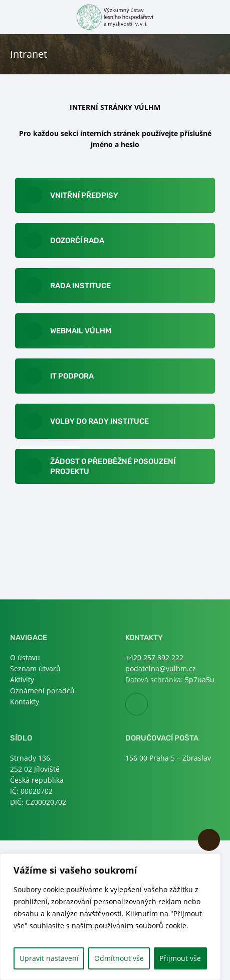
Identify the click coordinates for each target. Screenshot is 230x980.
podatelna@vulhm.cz (161, 668)
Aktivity (22, 680)
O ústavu (25, 657)
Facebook (148, 705)
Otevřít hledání (214, 16)
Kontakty (25, 702)
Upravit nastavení (49, 958)
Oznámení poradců (42, 691)
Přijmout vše (180, 958)
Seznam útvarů (35, 668)
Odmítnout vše (119, 958)
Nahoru (209, 840)
